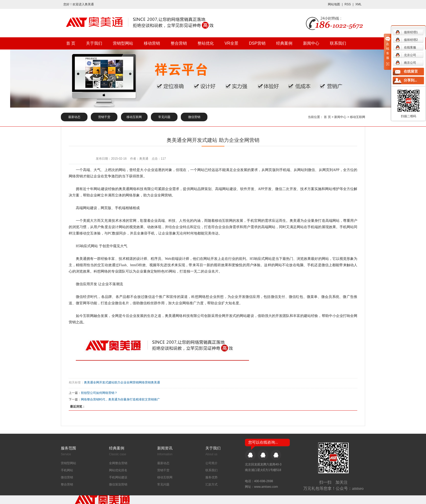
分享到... (410, 80)
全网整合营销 (118, 463)
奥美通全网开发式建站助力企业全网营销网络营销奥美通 (122, 382)
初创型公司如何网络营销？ (99, 393)
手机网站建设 (118, 477)
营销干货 (104, 117)
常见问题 (164, 117)
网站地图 (334, 4)
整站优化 (206, 43)
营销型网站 (123, 43)
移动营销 (152, 43)
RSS (348, 4)
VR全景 (231, 43)
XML (358, 4)
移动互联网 (134, 117)
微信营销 (194, 117)
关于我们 (94, 43)
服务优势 (211, 477)
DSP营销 (257, 43)
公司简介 (211, 463)
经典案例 (284, 43)
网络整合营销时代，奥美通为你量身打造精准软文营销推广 (120, 399)
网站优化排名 (118, 470)
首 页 (71, 43)
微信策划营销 (118, 484)
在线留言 (411, 71)
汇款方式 (211, 484)
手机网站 (67, 470)
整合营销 (179, 43)
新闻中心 (311, 43)
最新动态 (74, 117)
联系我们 (338, 43)
